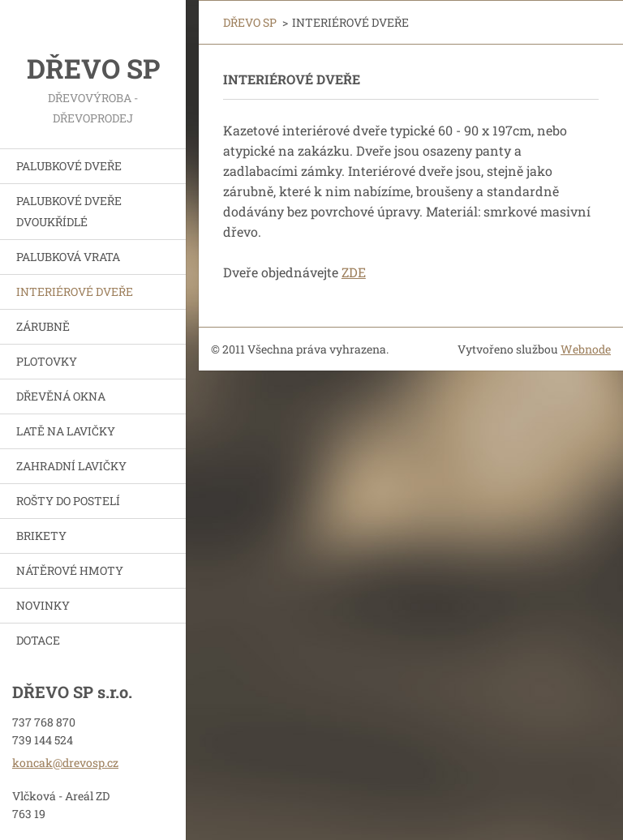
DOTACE (38, 640)
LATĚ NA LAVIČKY (66, 431)
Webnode (586, 349)
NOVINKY (43, 605)
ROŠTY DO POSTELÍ (68, 501)
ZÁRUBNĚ (43, 326)
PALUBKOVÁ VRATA (68, 257)
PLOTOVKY (47, 361)
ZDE (354, 272)
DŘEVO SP (250, 22)
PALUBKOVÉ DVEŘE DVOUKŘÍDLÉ (69, 211)
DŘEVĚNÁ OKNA (61, 396)
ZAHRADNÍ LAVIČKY (71, 466)
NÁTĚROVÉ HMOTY (70, 570)
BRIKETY (41, 536)
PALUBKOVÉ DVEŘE (69, 166)
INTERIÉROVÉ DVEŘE (75, 291)
